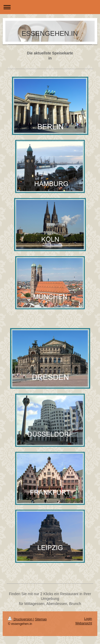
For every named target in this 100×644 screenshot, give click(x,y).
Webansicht (84, 623)
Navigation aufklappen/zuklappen (50, 7)
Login (88, 619)
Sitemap (41, 619)
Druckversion (21, 619)
